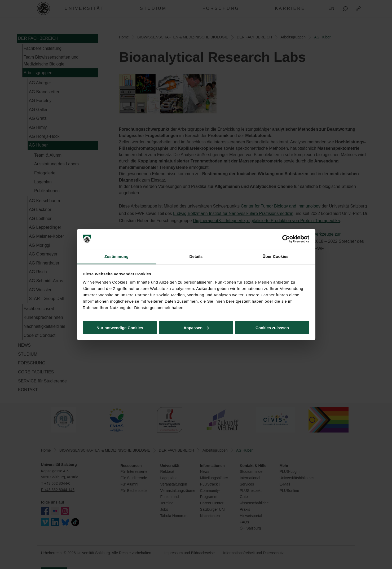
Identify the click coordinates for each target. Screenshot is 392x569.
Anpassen (196, 327)
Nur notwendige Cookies (120, 327)
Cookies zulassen (272, 327)
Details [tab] (196, 256)
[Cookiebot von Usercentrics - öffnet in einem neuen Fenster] (286, 239)
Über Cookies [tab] (276, 256)
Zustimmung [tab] (116, 256)
